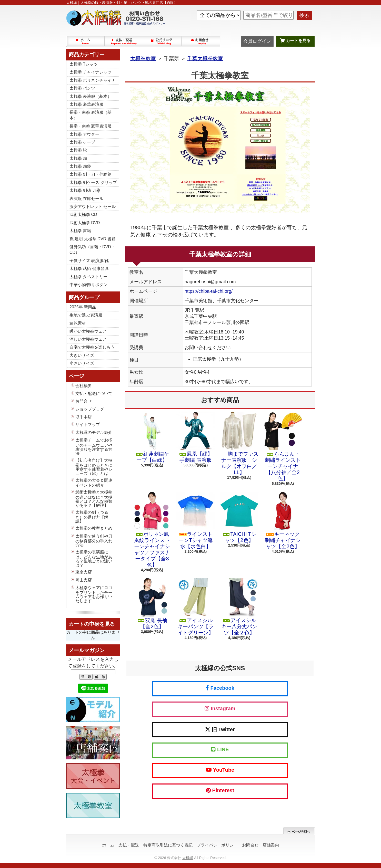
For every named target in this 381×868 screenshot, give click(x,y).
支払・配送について (124, 41)
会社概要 (84, 386)
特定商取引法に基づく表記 (168, 845)
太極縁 (188, 858)
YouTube (220, 770)
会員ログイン (257, 41)
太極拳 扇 (78, 158)
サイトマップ (88, 425)
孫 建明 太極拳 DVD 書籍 (93, 239)
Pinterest (220, 790)
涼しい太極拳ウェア (88, 339)
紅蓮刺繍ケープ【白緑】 (152, 437)
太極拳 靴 (78, 150)
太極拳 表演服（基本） (91, 96)
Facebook (220, 688)
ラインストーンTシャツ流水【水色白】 (196, 520)
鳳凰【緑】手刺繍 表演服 (196, 437)
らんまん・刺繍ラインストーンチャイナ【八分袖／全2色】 (283, 446)
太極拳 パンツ (82, 88)
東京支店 (84, 572)
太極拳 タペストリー (88, 277)
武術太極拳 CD (83, 215)
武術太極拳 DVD (85, 223)
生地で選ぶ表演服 (86, 315)
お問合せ (201, 41)
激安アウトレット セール (93, 207)
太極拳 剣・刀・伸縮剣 (91, 174)
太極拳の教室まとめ (94, 528)
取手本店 (84, 417)
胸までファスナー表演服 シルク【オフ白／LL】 (239, 443)
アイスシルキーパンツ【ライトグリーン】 (196, 607)
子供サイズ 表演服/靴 (89, 261)
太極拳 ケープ (82, 142)
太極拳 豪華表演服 (86, 104)
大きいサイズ (82, 355)
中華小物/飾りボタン (88, 285)
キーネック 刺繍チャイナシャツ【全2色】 (283, 520)
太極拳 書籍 (80, 231)
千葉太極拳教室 (205, 58)
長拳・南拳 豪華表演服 (91, 126)
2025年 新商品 (83, 307)
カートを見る (295, 41)
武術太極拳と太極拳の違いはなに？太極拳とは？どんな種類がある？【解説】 (94, 499)
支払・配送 (129, 845)
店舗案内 (271, 845)
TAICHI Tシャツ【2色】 (239, 517)
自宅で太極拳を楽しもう (92, 347)
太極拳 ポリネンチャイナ (93, 80)
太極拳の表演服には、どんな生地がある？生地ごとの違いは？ (94, 559)
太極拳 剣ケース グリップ (93, 182)
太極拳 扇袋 (80, 166)
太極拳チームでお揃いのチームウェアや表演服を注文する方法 (94, 447)
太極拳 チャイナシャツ (91, 72)
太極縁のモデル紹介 (94, 432)
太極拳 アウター (84, 134)
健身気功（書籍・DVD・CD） (92, 250)
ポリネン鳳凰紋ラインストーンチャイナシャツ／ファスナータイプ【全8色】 (152, 530)
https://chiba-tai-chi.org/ (209, 291)
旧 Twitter (220, 729)
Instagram (220, 708)
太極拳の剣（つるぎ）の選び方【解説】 (92, 517)
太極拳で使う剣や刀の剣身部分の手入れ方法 (94, 541)
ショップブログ (163, 41)
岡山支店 (84, 580)
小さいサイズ (82, 363)
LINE (220, 749)
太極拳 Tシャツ (84, 64)
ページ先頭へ (299, 831)
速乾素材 (78, 323)
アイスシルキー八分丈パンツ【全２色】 (239, 607)
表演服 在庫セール (86, 199)
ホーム (86, 41)
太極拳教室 (143, 58)
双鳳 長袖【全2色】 (152, 604)
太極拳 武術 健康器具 (89, 269)
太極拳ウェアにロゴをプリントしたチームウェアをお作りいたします (94, 594)
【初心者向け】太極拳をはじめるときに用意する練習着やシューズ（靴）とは (94, 467)
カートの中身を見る (92, 624)
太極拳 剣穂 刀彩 (85, 190)
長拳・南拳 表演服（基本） (91, 115)
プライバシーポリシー (217, 845)
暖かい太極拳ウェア (88, 331)
